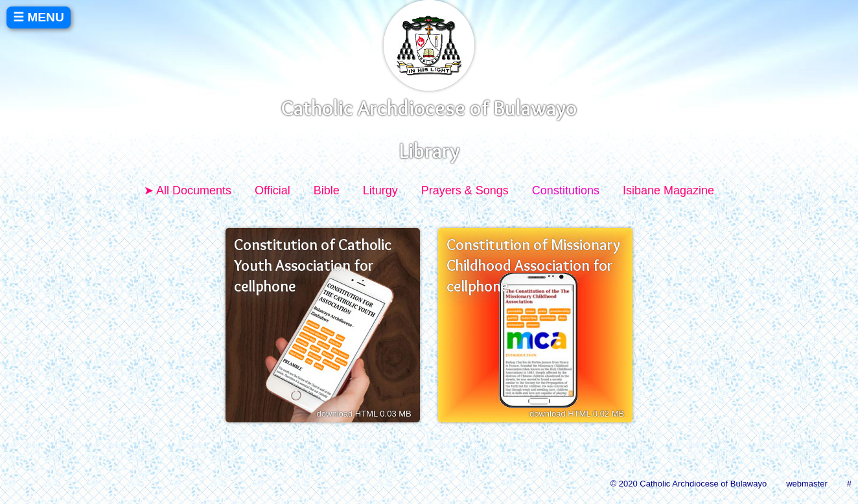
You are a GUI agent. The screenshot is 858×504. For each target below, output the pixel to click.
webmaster (807, 484)
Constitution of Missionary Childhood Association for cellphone (533, 266)
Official (272, 190)
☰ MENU (39, 17)
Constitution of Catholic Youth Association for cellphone (313, 266)
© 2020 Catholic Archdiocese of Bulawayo (689, 484)
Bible (327, 190)
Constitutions (566, 190)
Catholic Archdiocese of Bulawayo (429, 108)
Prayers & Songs (465, 190)
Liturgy (380, 190)
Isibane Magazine (668, 190)
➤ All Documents (188, 190)
